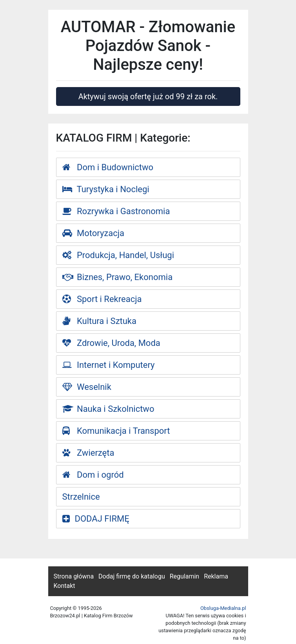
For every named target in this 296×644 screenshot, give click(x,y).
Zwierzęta (88, 453)
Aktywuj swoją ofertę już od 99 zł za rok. (148, 96)
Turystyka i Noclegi (106, 189)
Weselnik (87, 387)
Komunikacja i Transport (116, 431)
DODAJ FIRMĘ (96, 519)
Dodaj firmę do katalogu (132, 576)
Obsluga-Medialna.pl (223, 608)
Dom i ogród (93, 475)
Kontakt (64, 586)
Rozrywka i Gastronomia (116, 211)
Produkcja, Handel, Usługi (118, 255)
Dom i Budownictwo (108, 167)
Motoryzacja (93, 233)
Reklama (216, 576)
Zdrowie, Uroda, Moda (111, 343)
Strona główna (74, 576)
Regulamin (185, 576)
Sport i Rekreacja (102, 299)
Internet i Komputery (109, 365)
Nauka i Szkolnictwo (108, 409)
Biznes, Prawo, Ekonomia (118, 277)
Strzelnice (81, 497)
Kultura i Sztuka (100, 321)
